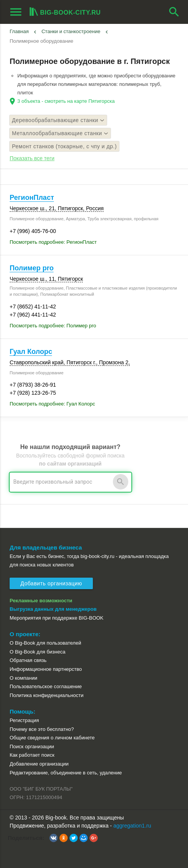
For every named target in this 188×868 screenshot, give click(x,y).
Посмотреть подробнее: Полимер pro (53, 326)
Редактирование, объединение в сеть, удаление (66, 773)
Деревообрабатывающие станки (58, 120)
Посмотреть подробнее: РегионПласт (53, 242)
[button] (54, 838)
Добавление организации (39, 764)
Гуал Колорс (31, 352)
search (174, 12)
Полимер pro (32, 268)
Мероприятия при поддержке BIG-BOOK (57, 618)
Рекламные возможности (41, 601)
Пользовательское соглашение (46, 686)
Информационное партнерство (46, 669)
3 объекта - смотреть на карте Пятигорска (66, 101)
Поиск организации (32, 747)
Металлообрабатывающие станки (60, 133)
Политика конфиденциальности (47, 695)
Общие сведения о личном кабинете (52, 738)
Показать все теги (32, 158)
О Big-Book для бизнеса (38, 652)
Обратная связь (28, 660)
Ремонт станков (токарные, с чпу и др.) (64, 146)
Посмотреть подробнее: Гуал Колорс (52, 404)
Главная (19, 31)
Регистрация (24, 720)
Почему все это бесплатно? (42, 729)
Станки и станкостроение (71, 31)
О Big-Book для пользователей (45, 643)
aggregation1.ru (132, 826)
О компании (23, 678)
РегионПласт (32, 198)
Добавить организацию (51, 583)
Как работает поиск (32, 755)
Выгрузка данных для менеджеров (53, 609)
